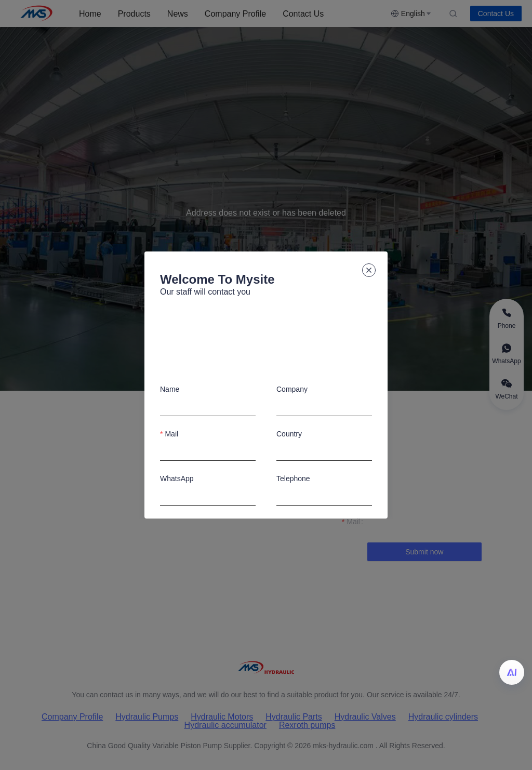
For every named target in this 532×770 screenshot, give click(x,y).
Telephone (293, 479)
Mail (171, 434)
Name (170, 389)
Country (289, 434)
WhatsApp (177, 479)
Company (292, 389)
